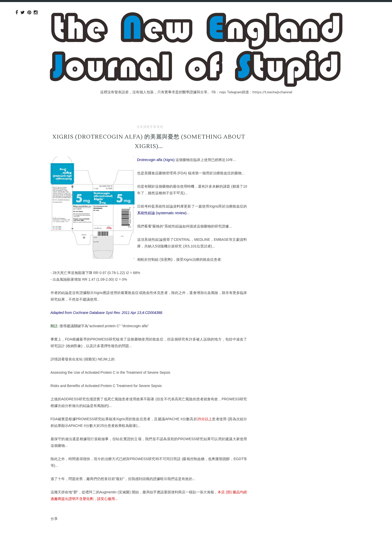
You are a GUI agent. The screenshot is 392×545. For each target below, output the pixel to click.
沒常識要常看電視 (150, 127)
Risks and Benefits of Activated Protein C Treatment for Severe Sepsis (106, 386)
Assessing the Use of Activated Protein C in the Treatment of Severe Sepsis (110, 372)
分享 (54, 519)
